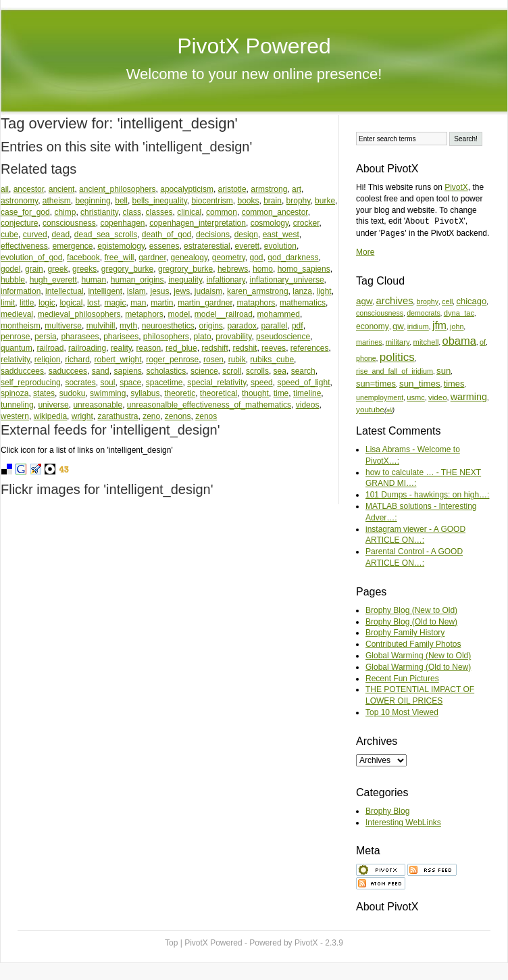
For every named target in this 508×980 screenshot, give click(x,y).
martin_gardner (205, 303)
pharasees (80, 337)
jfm (439, 325)
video (438, 397)
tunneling (17, 405)
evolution (280, 246)
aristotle (232, 189)
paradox (242, 326)
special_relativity (217, 383)
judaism (208, 291)
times (454, 384)
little (27, 303)
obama (459, 341)
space (130, 383)
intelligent (105, 291)
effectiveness (24, 246)
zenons (178, 416)
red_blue (181, 348)
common (222, 212)
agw (364, 301)
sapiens (127, 371)
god (257, 258)
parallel (275, 326)
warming (469, 397)
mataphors (256, 303)
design (246, 235)
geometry (229, 258)
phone (366, 358)
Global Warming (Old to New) (418, 667)
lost (94, 303)
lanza (302, 291)
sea (280, 371)
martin (162, 303)
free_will (119, 258)
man (138, 303)
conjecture (19, 223)
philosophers (166, 337)
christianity (99, 212)
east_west (281, 235)
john (457, 326)
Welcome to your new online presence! (254, 74)
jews (182, 291)
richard (77, 360)
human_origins (137, 280)
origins (210, 326)
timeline (307, 393)
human (94, 280)
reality (121, 348)
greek (57, 269)
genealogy (189, 258)
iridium (418, 326)
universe (53, 405)
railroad (50, 348)
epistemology (121, 246)
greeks (84, 269)
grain (34, 269)
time (281, 393)
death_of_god (167, 235)
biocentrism (212, 201)
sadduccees (22, 371)
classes (159, 212)
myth (128, 326)
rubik (237, 360)
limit (8, 303)
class (132, 212)
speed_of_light (303, 383)
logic (47, 303)
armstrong (269, 189)
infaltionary (226, 280)
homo (263, 269)
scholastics (167, 371)
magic (115, 303)
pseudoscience (283, 337)
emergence (73, 246)
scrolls (257, 371)
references (310, 348)
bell (121, 201)
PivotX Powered (254, 46)
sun (443, 371)
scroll (232, 371)
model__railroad (224, 314)
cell (447, 301)
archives (395, 301)
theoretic (180, 393)
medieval (17, 314)
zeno (151, 416)
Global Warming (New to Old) (418, 656)
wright (82, 416)
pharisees (121, 337)
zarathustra (118, 416)
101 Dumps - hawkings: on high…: (427, 495)
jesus (159, 291)
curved (35, 235)
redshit (245, 348)
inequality (185, 280)
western (15, 416)
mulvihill (101, 326)
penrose (15, 337)
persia (46, 337)
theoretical (219, 393)
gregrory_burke (185, 269)
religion (48, 360)
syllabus (145, 393)
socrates (80, 383)
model (179, 314)
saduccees (68, 371)
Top (171, 943)
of (483, 342)
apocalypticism (187, 189)
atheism (57, 201)
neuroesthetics (168, 326)
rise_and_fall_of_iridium (395, 371)
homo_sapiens (304, 269)
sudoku (73, 393)
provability (233, 337)
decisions (213, 235)
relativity (15, 360)
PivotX (456, 187)
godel (10, 269)
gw (398, 326)
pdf (298, 326)
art (297, 189)
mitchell (426, 342)
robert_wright (118, 360)
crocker (306, 223)
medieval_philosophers (79, 314)
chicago (471, 301)
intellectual (65, 291)
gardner (152, 258)
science (204, 371)
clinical (189, 212)
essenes (164, 246)
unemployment (380, 397)
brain (273, 201)
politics (397, 357)
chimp (65, 212)
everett (247, 246)
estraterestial (207, 246)
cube (9, 235)
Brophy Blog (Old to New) (411, 622)
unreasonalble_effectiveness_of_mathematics (209, 405)
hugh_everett (53, 280)
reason (149, 348)
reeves (274, 348)
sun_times (420, 384)
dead (60, 235)
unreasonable (98, 405)
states (44, 393)
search (303, 371)
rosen (213, 360)
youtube (370, 409)
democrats (424, 313)
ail (5, 189)
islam (136, 291)
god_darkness (293, 258)
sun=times (376, 384)
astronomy (19, 201)
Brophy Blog (387, 811)
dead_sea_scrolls (106, 235)
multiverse (63, 326)
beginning (93, 201)
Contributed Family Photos (413, 644)
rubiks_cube (272, 360)
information (21, 291)
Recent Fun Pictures (402, 679)
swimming (108, 393)
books (248, 201)
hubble (13, 280)
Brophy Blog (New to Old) (411, 610)
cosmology (270, 223)
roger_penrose (172, 360)
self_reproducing (31, 383)
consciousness (69, 223)
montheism (21, 326)
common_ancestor (275, 212)
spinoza (15, 393)
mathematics (303, 303)
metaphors (144, 314)
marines (369, 342)
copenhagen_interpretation (198, 223)
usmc (416, 397)
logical (71, 303)
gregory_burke (127, 269)
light (324, 291)
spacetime (164, 383)
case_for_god (25, 212)
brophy (299, 201)
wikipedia (50, 416)
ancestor (29, 189)
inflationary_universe (287, 280)
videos (308, 405)
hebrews (233, 269)
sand (101, 371)
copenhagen (122, 223)
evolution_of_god (31, 258)
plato (203, 337)
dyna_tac (459, 313)
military (398, 342)
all (389, 410)
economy (373, 326)
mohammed (279, 314)
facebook (83, 258)
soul (107, 383)
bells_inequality (160, 201)
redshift (214, 348)
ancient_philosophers (117, 189)
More (365, 252)
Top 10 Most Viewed (402, 712)
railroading (87, 348)
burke (325, 201)
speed (262, 383)
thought (255, 393)
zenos (206, 416)
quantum (17, 348)
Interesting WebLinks (403, 823)
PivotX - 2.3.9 (319, 943)
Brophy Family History (405, 633)
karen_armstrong (258, 291)
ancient (62, 189)
